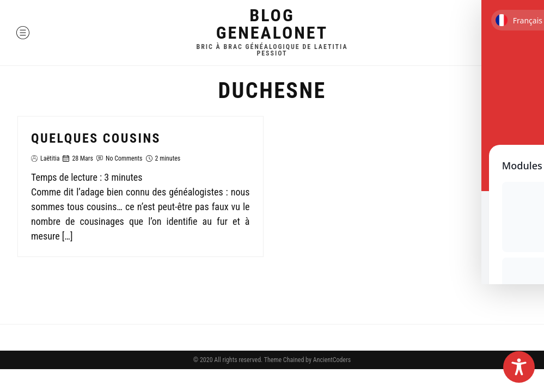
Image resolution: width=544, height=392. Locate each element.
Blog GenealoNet (272, 24)
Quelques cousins (96, 138)
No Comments (124, 158)
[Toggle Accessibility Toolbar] (519, 367)
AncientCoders (331, 360)
